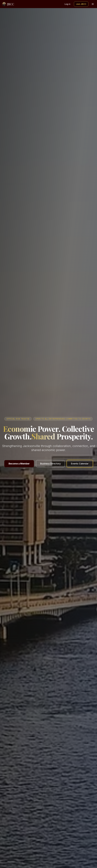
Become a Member (19, 464)
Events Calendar (80, 464)
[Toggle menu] (93, 4)
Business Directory (50, 464)
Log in (67, 4)
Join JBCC (81, 4)
